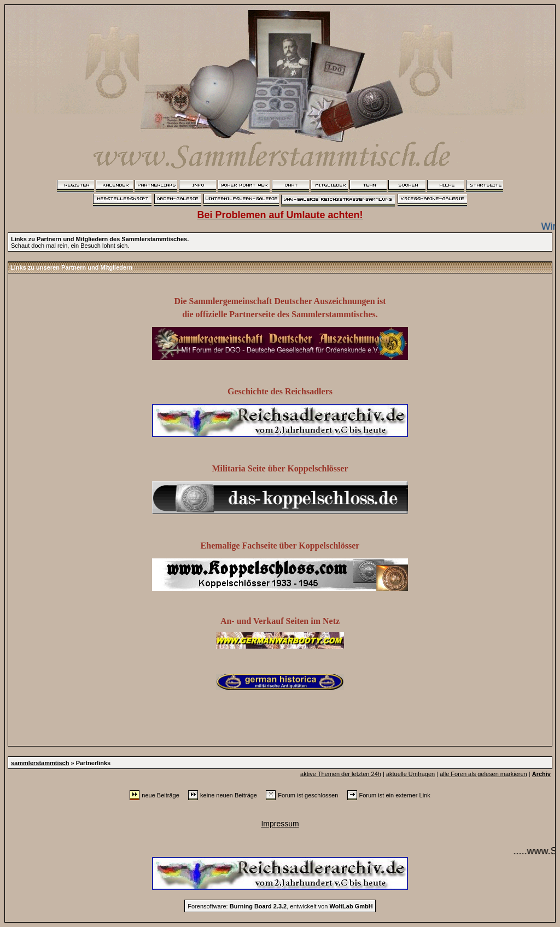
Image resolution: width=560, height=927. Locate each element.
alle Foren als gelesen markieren (483, 774)
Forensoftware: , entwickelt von (280, 906)
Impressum (280, 824)
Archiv (541, 774)
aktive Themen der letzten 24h (341, 774)
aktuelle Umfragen (410, 774)
